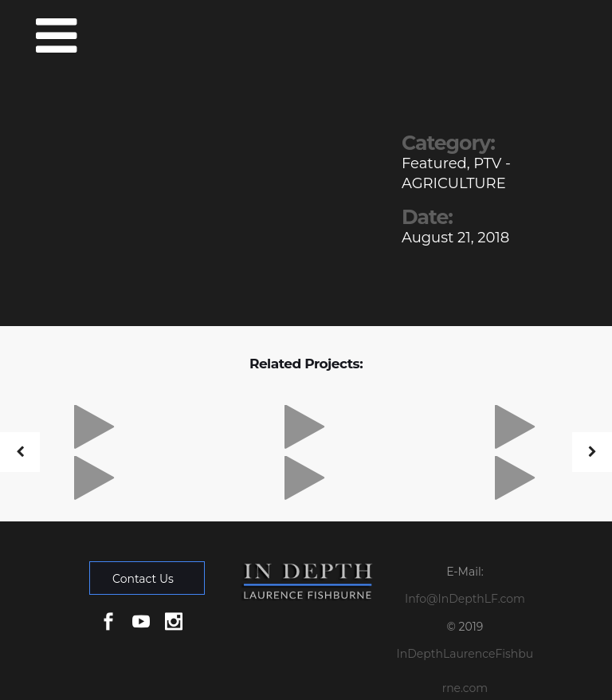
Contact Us (143, 579)
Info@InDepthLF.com (465, 599)
